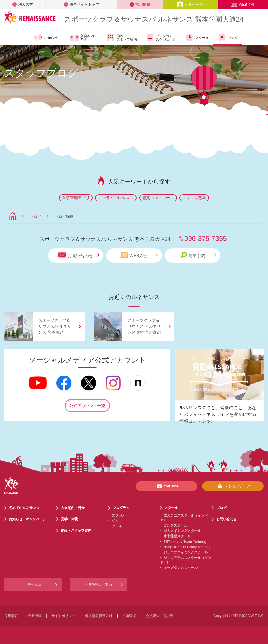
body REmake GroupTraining (187, 547)
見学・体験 (69, 519)
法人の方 (23, 4)
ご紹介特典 (33, 585)
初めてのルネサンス (24, 508)
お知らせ (46, 38)
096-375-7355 (205, 238)
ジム (115, 521)
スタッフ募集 (194, 198)
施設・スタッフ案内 (121, 38)
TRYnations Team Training (185, 542)
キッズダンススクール (181, 568)
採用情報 (140, 4)
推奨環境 (129, 616)
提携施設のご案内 (98, 585)
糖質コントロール (158, 198)
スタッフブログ (233, 486)
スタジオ (119, 515)
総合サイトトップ (81, 4)
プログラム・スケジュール (161, 38)
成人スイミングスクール (182, 531)
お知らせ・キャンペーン (28, 519)
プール (117, 526)
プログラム (121, 508)
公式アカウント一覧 (87, 406)
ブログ (228, 38)
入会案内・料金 (84, 38)
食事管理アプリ (76, 198)
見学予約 (198, 255)
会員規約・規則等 (160, 616)
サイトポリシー (63, 616)
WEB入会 (243, 4)
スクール (197, 38)
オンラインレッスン (116, 198)
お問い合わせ (79, 255)
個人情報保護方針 (99, 616)
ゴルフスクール (175, 525)
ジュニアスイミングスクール (186, 552)
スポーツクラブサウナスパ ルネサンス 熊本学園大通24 (154, 19)
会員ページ (190, 4)
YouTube (167, 486)
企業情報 (35, 616)
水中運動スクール (177, 536)
